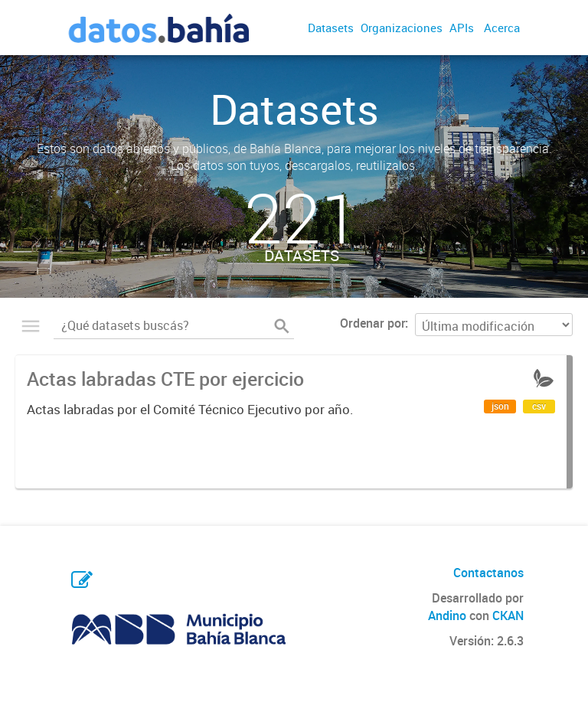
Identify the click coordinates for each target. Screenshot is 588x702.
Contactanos (488, 573)
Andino (447, 615)
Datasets (331, 28)
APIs (462, 28)
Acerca (502, 28)
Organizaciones (402, 28)
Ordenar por (372, 323)
